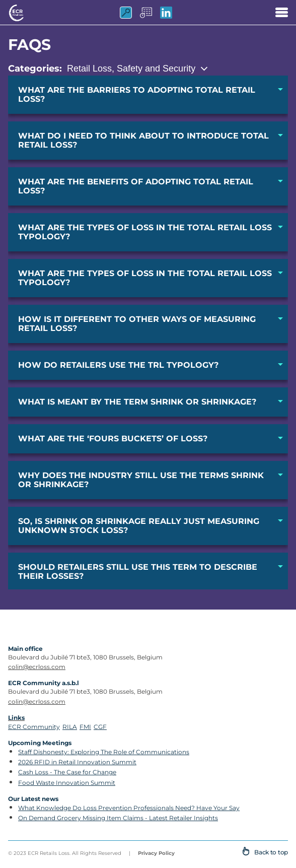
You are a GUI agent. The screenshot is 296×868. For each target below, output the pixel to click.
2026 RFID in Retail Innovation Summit (77, 762)
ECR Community (34, 727)
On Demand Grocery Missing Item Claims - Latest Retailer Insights (118, 818)
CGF (100, 727)
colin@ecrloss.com (37, 667)
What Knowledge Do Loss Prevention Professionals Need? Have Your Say (129, 808)
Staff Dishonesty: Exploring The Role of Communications (104, 752)
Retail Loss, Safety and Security (131, 69)
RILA (70, 727)
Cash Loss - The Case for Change (67, 772)
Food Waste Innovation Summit (67, 783)
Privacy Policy (156, 853)
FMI (85, 727)
